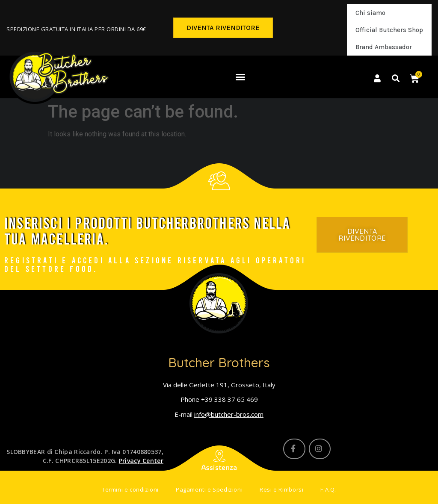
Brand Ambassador (384, 47)
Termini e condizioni (130, 490)
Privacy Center (141, 461)
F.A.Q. (328, 490)
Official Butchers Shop (389, 30)
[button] (223, 28)
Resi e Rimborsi (281, 490)
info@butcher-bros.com (229, 414)
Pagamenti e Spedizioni (209, 490)
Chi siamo (370, 13)
